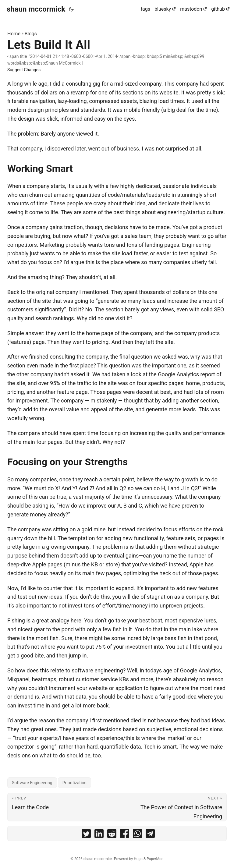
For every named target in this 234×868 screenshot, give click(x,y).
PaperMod (155, 859)
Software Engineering (32, 783)
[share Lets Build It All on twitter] (86, 835)
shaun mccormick (36, 9)
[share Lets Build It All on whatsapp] (137, 835)
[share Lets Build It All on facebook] (125, 835)
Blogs (31, 34)
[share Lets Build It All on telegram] (150, 835)
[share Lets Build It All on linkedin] (99, 835)
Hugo (138, 859)
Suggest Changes (24, 70)
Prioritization (74, 783)
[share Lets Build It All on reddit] (112, 835)
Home (14, 34)
